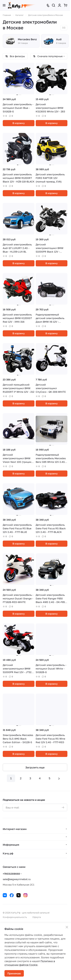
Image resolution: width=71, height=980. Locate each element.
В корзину (19, 123)
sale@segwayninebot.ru (17, 879)
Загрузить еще (35, 767)
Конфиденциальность (15, 917)
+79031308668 (11, 874)
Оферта (37, 917)
